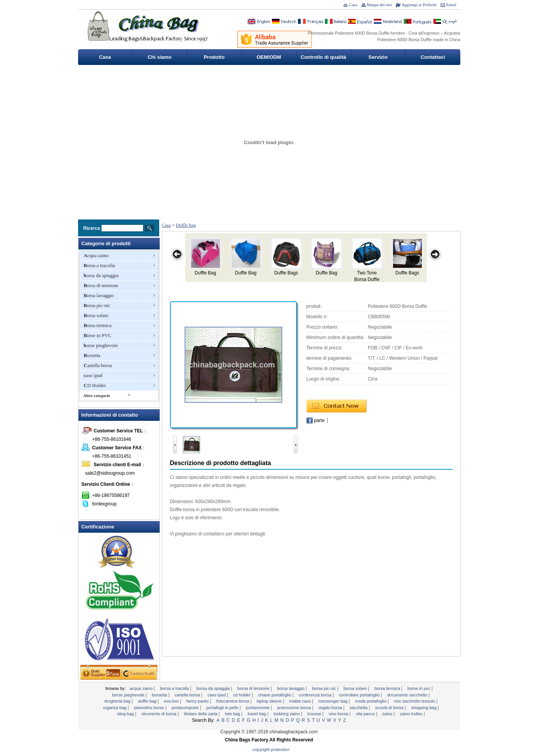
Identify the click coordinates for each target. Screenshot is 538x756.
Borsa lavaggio (99, 295)
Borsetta (92, 355)
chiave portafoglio (275, 695)
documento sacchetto (408, 695)
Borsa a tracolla (100, 265)
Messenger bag (334, 701)
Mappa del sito (379, 5)
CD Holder (95, 385)
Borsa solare (96, 315)
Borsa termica (98, 325)
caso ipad (93, 375)
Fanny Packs (198, 701)
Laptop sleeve (270, 701)
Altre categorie (97, 395)
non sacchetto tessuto (415, 701)
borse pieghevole (101, 345)
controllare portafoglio (360, 695)
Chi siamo (160, 57)
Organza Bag (115, 708)
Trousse (315, 714)
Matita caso (301, 701)
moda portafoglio (371, 701)
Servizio (378, 57)
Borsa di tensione (101, 285)
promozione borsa (295, 708)
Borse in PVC (98, 335)
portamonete (258, 708)
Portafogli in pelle (223, 708)
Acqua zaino (96, 255)
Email (451, 5)
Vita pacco (366, 714)
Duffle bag (186, 225)
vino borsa (339, 714)
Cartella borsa (98, 365)
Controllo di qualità (323, 57)
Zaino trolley (412, 714)
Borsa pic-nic (97, 305)
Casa (353, 5)
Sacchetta (359, 708)
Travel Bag (257, 714)
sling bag (126, 714)
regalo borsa (331, 708)
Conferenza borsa (316, 695)
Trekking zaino (287, 714)
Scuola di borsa (390, 708)
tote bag (233, 714)
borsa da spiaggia (101, 275)
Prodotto (214, 57)
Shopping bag (424, 708)
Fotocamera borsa (234, 701)
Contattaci (433, 57)
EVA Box (172, 701)
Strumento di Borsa (160, 714)
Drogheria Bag (118, 701)
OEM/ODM (269, 57)
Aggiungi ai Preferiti (419, 5)
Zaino (388, 714)
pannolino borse (149, 708)
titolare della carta (201, 714)
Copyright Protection (271, 749)
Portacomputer (186, 708)
